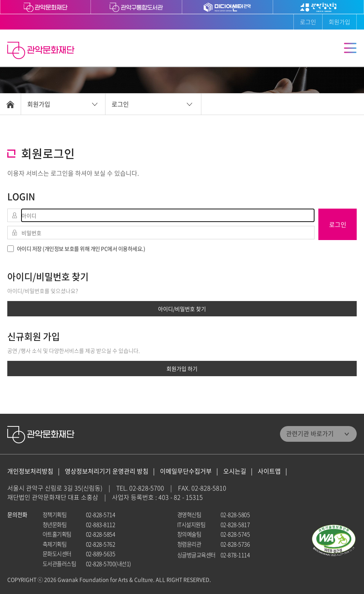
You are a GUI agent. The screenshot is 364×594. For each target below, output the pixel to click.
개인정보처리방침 (30, 471)
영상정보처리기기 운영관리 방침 (107, 471)
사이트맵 (269, 471)
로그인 (308, 22)
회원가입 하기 (182, 369)
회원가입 (339, 22)
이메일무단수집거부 (186, 471)
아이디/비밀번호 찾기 (182, 309)
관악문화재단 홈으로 (42, 51)
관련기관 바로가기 (310, 433)
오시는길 (235, 471)
